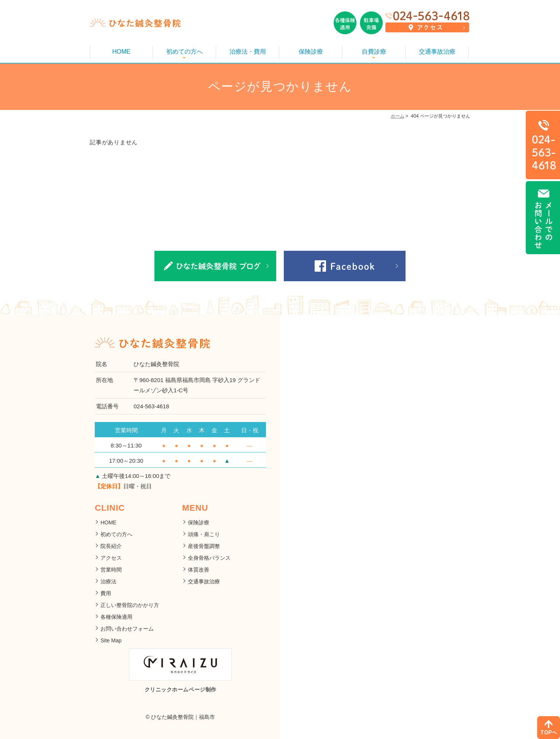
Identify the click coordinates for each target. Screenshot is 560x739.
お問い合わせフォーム (127, 629)
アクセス (111, 558)
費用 (106, 593)
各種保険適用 (116, 617)
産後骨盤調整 (204, 546)
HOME (121, 52)
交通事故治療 (437, 52)
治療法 (108, 581)
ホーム (398, 116)
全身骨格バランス (209, 558)
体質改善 (199, 570)
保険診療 (311, 52)
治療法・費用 (248, 52)
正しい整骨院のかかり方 (130, 605)
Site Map (111, 640)
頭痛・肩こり (204, 534)
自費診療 (374, 52)
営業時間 (111, 570)
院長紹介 (111, 546)
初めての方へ (185, 52)
